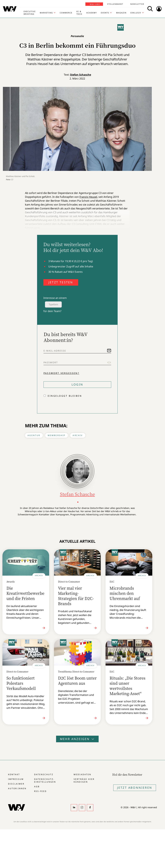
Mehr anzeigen (77, 739)
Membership (57, 435)
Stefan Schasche (81, 75)
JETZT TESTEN (61, 282)
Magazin (121, 13)
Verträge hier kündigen (84, 780)
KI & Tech (79, 13)
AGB (37, 787)
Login (77, 384)
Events (105, 13)
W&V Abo (95, 4)
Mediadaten (82, 774)
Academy (92, 13)
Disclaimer (16, 784)
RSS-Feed (40, 791)
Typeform (53, 304)
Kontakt (14, 774)
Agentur (34, 435)
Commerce (66, 13)
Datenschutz (44, 774)
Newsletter (137, 4)
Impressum (16, 779)
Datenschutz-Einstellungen (45, 780)
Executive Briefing (30, 13)
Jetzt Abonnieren (135, 788)
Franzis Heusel (88, 197)
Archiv (78, 435)
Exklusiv (136, 13)
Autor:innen (17, 788)
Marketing (46, 13)
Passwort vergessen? (61, 373)
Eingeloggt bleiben (65, 396)
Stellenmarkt (115, 4)
